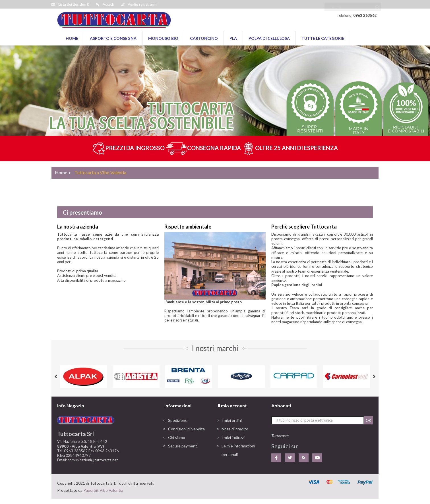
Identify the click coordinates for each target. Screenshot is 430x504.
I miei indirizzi (233, 437)
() (70, 4)
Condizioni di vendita (186, 429)
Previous (56, 377)
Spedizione (178, 420)
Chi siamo (177, 437)
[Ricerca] (353, 4)
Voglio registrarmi (139, 4)
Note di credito (235, 429)
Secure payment (183, 446)
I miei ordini (232, 420)
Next (374, 377)
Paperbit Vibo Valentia (103, 490)
